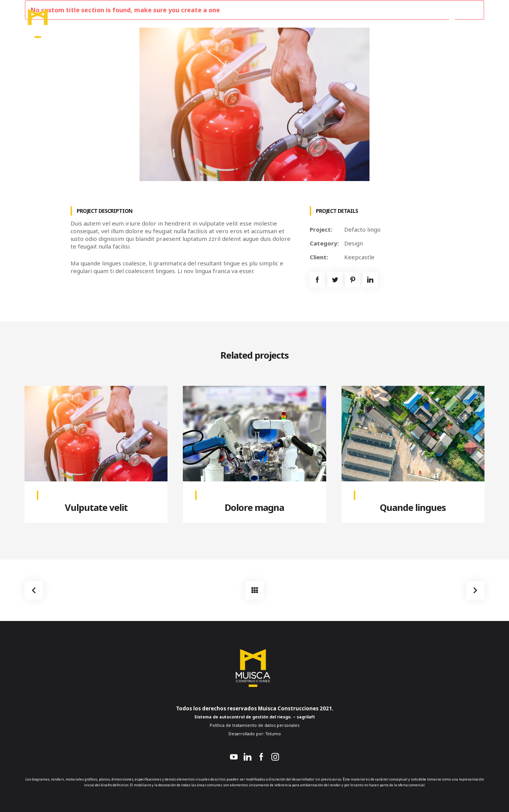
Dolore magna (254, 507)
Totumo (273, 734)
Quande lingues (413, 507)
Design (354, 243)
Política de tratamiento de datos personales (254, 725)
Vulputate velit (96, 507)
